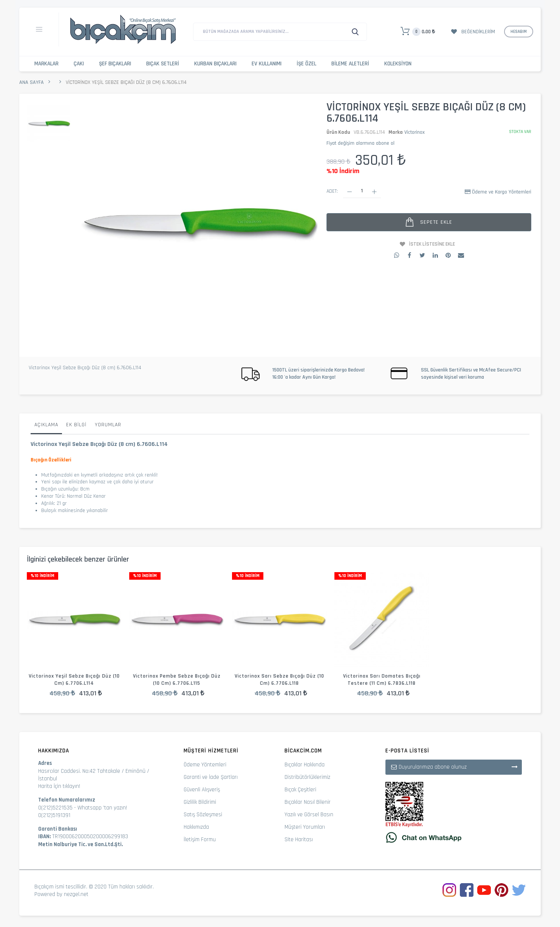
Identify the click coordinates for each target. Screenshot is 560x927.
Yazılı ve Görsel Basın (309, 815)
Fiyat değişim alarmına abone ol (360, 143)
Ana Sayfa (32, 82)
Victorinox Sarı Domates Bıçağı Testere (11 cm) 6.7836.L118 (382, 680)
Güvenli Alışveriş (202, 790)
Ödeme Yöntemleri (205, 765)
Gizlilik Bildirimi (200, 802)
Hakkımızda (196, 827)
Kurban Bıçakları (215, 64)
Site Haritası (299, 840)
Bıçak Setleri (163, 64)
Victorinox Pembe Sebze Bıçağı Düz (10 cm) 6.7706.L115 (177, 680)
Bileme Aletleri (350, 64)
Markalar (46, 64)
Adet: (332, 191)
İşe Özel (306, 64)
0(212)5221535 (55, 808)
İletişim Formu (200, 840)
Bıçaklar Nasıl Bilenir (308, 802)
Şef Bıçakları (115, 64)
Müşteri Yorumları (305, 827)
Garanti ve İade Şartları (211, 777)
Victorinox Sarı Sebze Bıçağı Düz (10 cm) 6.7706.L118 (279, 680)
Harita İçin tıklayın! (59, 786)
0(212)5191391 (54, 815)
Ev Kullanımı (267, 64)
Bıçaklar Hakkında (305, 765)
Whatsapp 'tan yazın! (102, 808)
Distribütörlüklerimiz (307, 777)
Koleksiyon (398, 64)
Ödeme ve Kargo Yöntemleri (502, 192)
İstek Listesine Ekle (432, 244)
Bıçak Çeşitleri (300, 790)
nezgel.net (76, 894)
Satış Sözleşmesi (203, 815)
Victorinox (415, 132)
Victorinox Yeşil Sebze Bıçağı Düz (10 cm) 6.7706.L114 (74, 680)
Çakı (79, 64)
